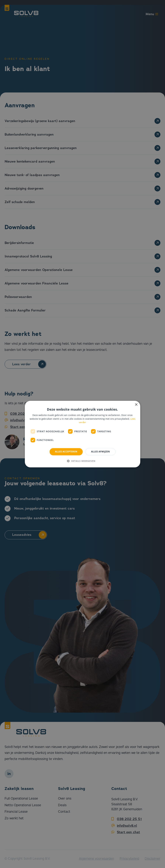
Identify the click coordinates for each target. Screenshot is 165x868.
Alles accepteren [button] (66, 452)
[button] (82, 461)
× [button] (136, 405)
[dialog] (82, 434)
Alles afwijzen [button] (100, 452)
